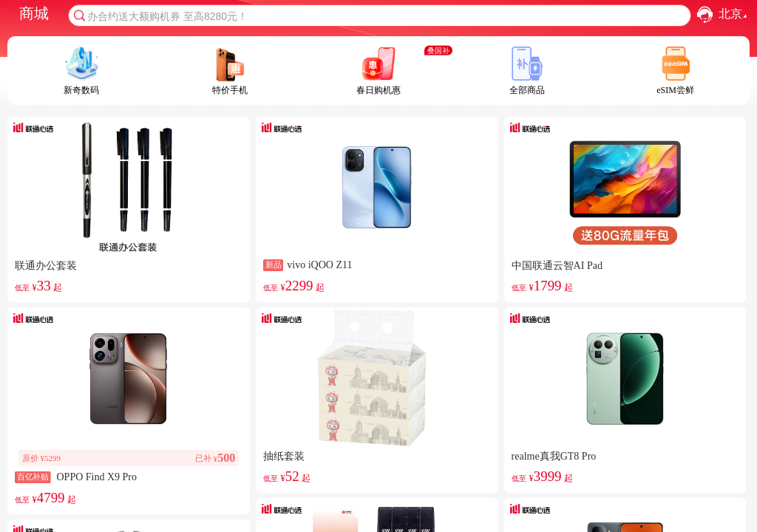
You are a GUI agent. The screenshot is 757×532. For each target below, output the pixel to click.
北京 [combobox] (734, 14)
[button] (705, 14)
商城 (34, 13)
